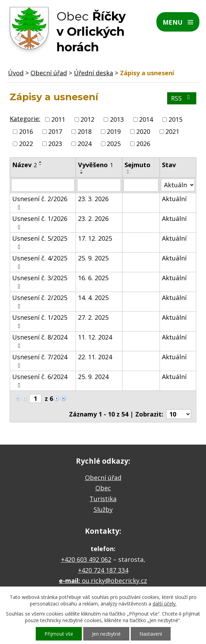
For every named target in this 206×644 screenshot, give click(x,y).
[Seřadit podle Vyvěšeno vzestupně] (82, 170)
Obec (103, 488)
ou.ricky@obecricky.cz (114, 581)
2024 (85, 144)
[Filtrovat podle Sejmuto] (141, 185)
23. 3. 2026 (93, 199)
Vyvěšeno (96, 165)
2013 (117, 119)
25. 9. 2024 (93, 377)
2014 (146, 119)
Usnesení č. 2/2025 (40, 301)
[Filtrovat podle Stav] (178, 185)
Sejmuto (138, 165)
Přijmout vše (59, 634)
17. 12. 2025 (95, 238)
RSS (182, 98)
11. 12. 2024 (95, 337)
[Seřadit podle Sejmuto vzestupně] (128, 170)
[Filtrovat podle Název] (43, 185)
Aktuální (174, 199)
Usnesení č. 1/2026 (40, 222)
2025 (114, 144)
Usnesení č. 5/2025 (40, 242)
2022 (26, 144)
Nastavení (151, 634)
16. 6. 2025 (93, 278)
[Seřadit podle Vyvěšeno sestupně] (82, 173)
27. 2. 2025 (93, 317)
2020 (143, 131)
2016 (26, 131)
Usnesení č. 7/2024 (40, 361)
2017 (55, 131)
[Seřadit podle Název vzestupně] (41, 162)
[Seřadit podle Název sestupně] (41, 165)
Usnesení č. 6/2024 (40, 380)
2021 (172, 131)
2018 (85, 131)
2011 (58, 119)
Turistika (103, 499)
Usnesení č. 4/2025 (40, 262)
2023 (55, 144)
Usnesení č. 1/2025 (40, 321)
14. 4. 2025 (93, 298)
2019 (114, 131)
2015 (175, 119)
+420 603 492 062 (86, 559)
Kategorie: (25, 119)
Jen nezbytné (106, 634)
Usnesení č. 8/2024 (40, 341)
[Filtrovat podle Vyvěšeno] (99, 185)
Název (24, 165)
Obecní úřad (49, 73)
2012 (87, 119)
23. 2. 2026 (93, 218)
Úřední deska (93, 73)
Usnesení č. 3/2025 (40, 282)
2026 (143, 144)
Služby (103, 509)
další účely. (165, 604)
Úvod (16, 73)
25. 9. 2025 (93, 258)
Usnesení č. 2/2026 (40, 203)
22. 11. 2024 (95, 357)
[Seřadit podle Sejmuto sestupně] (128, 173)
